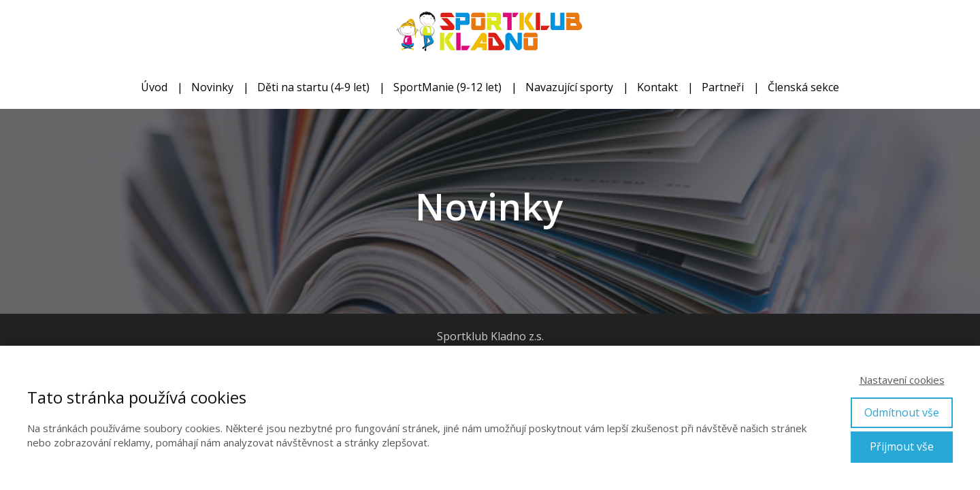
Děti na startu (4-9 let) (313, 87)
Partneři (723, 87)
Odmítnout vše (902, 412)
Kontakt (657, 87)
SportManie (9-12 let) (447, 87)
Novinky (212, 87)
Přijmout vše (902, 446)
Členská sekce (803, 87)
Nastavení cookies (902, 380)
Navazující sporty (569, 87)
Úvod (154, 87)
